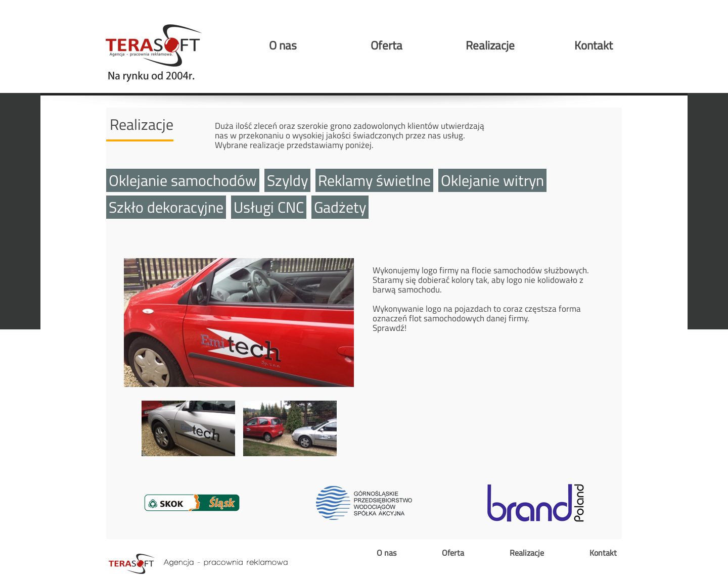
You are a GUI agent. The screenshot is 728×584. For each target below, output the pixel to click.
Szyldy (287, 180)
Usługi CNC (269, 207)
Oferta (386, 45)
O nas (283, 45)
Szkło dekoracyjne (166, 207)
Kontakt (594, 45)
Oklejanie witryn (492, 180)
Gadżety (340, 207)
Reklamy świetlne (374, 180)
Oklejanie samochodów (183, 180)
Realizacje (490, 45)
